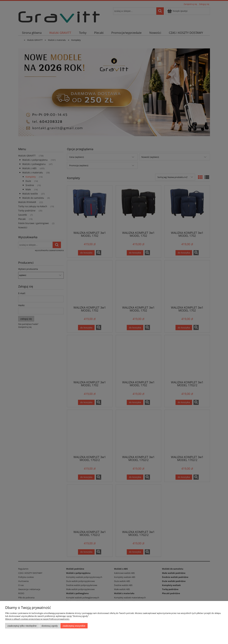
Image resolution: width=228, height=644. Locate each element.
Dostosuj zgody (50, 626)
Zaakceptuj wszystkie (74, 626)
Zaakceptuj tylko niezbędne (22, 626)
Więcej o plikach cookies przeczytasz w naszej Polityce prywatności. (37, 619)
